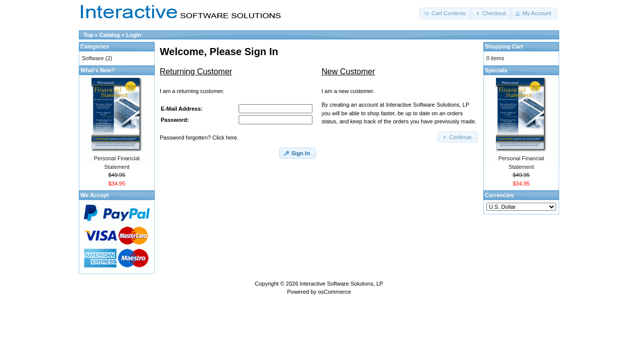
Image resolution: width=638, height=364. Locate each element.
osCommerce (334, 292)
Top (88, 35)
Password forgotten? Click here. (199, 138)
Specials (496, 70)
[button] (445, 13)
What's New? (98, 70)
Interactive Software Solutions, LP (341, 284)
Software (93, 58)
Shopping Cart (504, 47)
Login (133, 35)
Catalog (110, 35)
